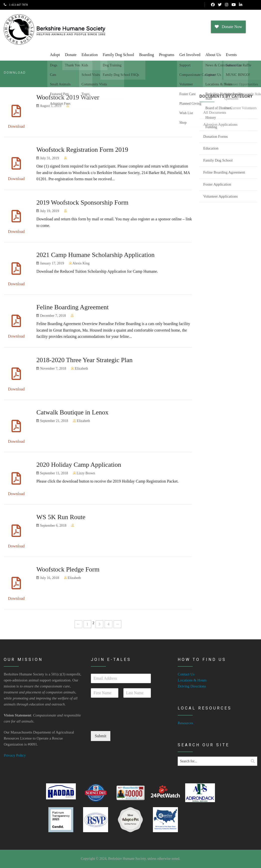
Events (231, 55)
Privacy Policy (15, 755)
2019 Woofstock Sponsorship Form (82, 202)
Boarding (147, 55)
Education (90, 55)
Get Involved (190, 55)
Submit (101, 736)
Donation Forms (215, 136)
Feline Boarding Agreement (72, 307)
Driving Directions (192, 686)
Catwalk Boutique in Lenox (72, 412)
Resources (185, 723)
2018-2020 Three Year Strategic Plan (84, 360)
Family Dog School (118, 55)
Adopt (55, 55)
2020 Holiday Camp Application (79, 465)
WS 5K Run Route (61, 517)
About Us (213, 55)
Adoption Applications (220, 124)
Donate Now (228, 27)
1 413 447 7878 (16, 5)
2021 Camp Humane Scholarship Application (95, 255)
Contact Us (186, 674)
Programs (167, 55)
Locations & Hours (192, 680)
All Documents (215, 112)
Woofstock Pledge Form (68, 569)
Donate (71, 55)
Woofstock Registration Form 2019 (82, 150)
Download (16, 126)
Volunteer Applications (220, 196)
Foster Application (217, 184)
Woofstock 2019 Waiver (68, 97)
